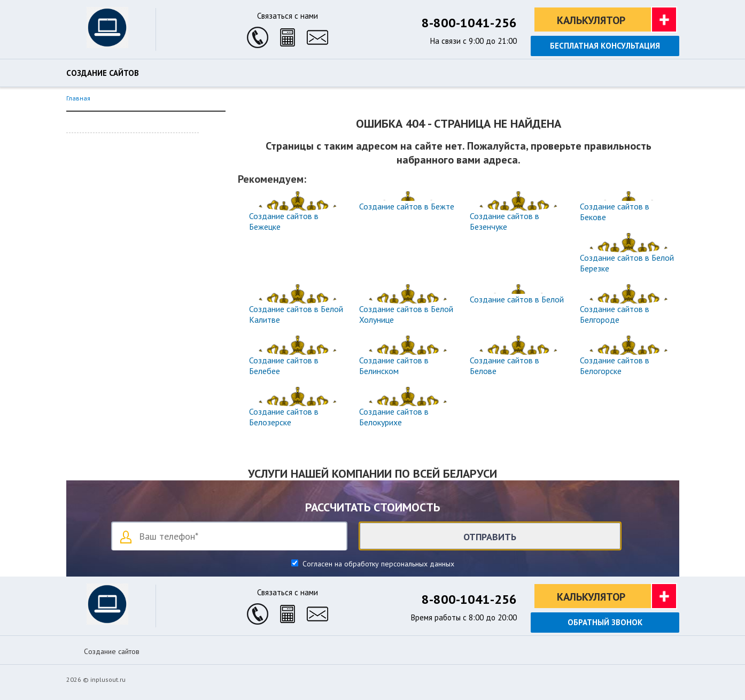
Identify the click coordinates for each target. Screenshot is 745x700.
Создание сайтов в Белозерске (284, 417)
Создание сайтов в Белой (517, 299)
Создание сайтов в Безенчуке (505, 221)
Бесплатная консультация (605, 46)
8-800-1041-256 (469, 23)
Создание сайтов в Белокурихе (394, 417)
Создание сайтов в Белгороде (615, 314)
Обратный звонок (605, 622)
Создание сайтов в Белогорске (615, 365)
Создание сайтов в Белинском (394, 365)
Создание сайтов (103, 73)
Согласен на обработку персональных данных (377, 564)
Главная (78, 98)
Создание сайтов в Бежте (407, 206)
